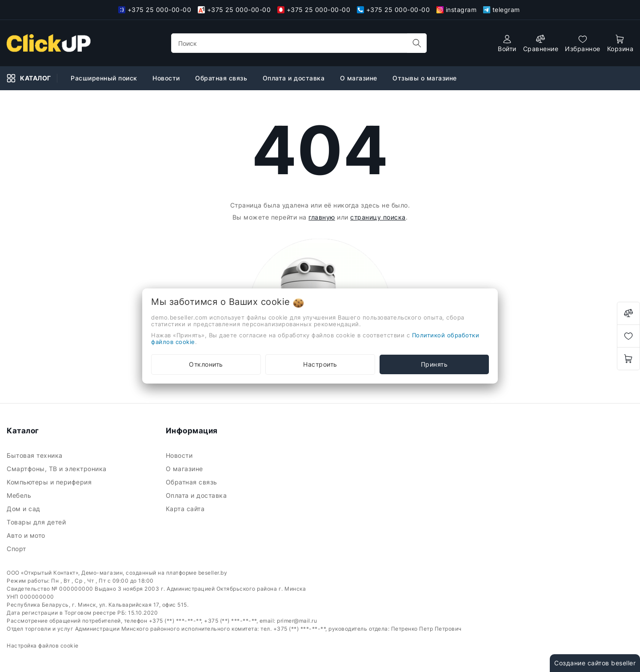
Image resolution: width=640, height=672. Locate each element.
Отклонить (206, 364)
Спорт (17, 549)
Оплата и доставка (295, 78)
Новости (167, 78)
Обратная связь (222, 78)
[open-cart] (620, 43)
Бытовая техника (36, 455)
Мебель (20, 495)
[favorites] (583, 43)
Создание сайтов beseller (595, 663)
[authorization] (507, 43)
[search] (417, 43)
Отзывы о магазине (426, 78)
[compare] (541, 43)
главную (322, 217)
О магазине (360, 78)
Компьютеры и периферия (50, 482)
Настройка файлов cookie (43, 646)
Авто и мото (27, 535)
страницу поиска (378, 217)
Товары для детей (37, 522)
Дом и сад (24, 509)
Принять (434, 364)
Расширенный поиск (105, 78)
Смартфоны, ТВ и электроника (58, 469)
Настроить (320, 364)
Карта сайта (186, 509)
